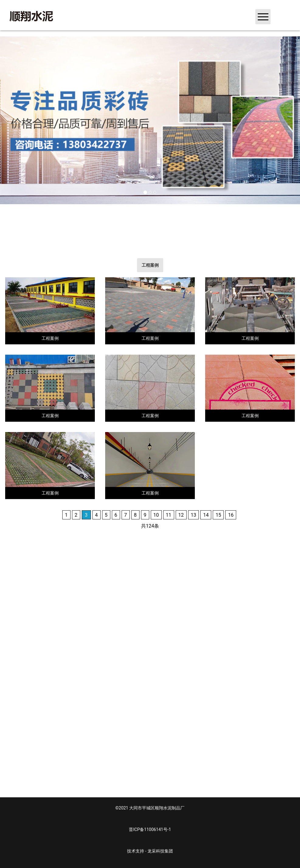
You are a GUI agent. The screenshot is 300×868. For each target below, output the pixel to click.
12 (181, 515)
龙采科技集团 (160, 851)
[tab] (150, 265)
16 (231, 515)
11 (169, 515)
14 (206, 515)
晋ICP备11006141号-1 (150, 829)
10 (156, 515)
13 (194, 515)
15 (218, 515)
